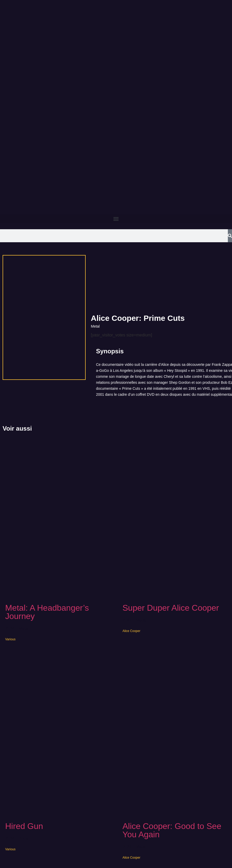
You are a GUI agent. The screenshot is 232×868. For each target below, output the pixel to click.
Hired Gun (24, 826)
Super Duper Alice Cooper (171, 608)
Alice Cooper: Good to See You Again (172, 830)
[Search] (230, 236)
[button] (116, 219)
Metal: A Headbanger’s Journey (47, 612)
